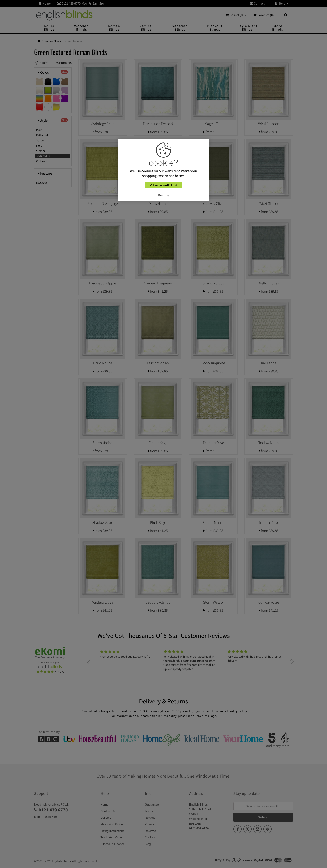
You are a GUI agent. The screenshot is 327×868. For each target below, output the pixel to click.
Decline (163, 195)
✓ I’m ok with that (163, 185)
